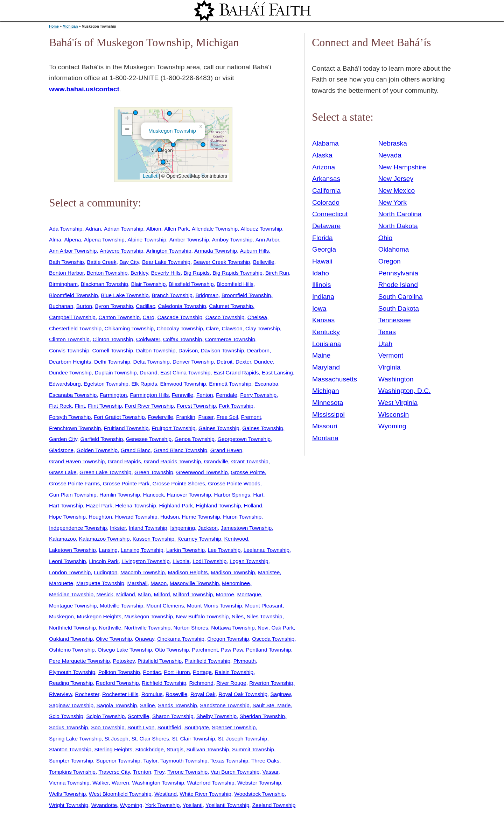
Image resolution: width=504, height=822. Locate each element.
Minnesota (328, 403)
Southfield (169, 727)
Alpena (73, 240)
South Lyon (141, 727)
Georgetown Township (244, 439)
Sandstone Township (225, 705)
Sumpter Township (71, 761)
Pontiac (152, 672)
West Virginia (398, 403)
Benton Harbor (66, 273)
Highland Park (176, 505)
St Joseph (117, 739)
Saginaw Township (71, 705)
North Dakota (398, 226)
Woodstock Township (259, 794)
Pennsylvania (398, 273)
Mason (159, 583)
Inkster (118, 528)
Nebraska (393, 143)
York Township (162, 805)
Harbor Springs (232, 495)
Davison (188, 350)
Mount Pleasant (264, 606)
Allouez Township (261, 229)
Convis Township (69, 350)
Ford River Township (149, 406)
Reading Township (71, 683)
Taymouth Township (184, 761)
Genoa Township (195, 439)
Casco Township (225, 317)
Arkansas (326, 179)
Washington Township (158, 783)
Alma (55, 240)
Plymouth (245, 661)
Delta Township (152, 362)
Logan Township (249, 561)
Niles (238, 616)
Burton (84, 306)
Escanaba (266, 384)
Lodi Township (209, 561)
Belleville (264, 262)
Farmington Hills (149, 395)
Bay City (129, 262)
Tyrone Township (187, 772)
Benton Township (107, 273)
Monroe (225, 594)
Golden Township (97, 450)
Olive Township (114, 639)
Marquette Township (100, 583)
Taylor (150, 761)
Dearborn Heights (70, 362)
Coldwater (148, 339)
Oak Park (282, 628)
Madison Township (233, 572)
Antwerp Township (121, 251)
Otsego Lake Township (125, 650)
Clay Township (263, 328)
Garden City (63, 439)
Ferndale (227, 395)
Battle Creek (102, 262)
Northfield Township (72, 628)
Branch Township (172, 295)
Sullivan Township (208, 749)
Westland (166, 794)
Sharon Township (173, 716)
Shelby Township (216, 716)
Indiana (323, 297)
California (326, 191)
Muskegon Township (172, 131)
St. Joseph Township (243, 739)
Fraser (206, 417)
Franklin (186, 417)
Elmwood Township (183, 384)
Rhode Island (398, 285)
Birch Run (277, 273)
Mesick (105, 594)
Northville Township (147, 628)
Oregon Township (228, 639)
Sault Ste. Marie (271, 705)
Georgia (324, 249)
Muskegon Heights (99, 616)
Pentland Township (269, 650)
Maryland (326, 367)
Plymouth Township (72, 672)
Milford (162, 594)
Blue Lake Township (125, 295)
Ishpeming (183, 528)
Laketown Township (72, 550)
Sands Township (177, 705)
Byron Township (114, 306)
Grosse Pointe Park (126, 483)
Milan (144, 594)
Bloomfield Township (73, 295)
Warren (120, 783)
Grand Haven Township (77, 461)
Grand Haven (226, 450)
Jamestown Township (246, 528)
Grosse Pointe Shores (178, 483)
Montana (325, 438)
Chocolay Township (180, 328)
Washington (396, 379)
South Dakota (399, 308)
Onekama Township (181, 639)
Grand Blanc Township (180, 450)
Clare (212, 328)
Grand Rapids (124, 461)
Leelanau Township (267, 550)
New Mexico (397, 191)
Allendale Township (215, 229)
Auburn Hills (254, 251)
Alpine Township (147, 240)
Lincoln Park (104, 561)
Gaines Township (219, 428)
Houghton (100, 517)
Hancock (153, 495)
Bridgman (207, 295)
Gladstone (61, 450)
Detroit (225, 362)
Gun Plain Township (73, 495)
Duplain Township (115, 373)
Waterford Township (211, 783)
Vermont (391, 355)
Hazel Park (99, 505)
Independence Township (78, 528)
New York (393, 202)
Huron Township (242, 517)
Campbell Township (72, 317)
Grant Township (250, 461)
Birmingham (63, 284)
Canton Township (119, 317)
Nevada (390, 155)
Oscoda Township (273, 639)
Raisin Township (234, 672)
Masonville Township (194, 583)
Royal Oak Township (243, 694)
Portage (202, 672)
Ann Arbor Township (73, 251)
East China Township (185, 373)
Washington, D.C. (405, 391)
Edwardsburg (65, 384)
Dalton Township (156, 350)
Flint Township (105, 406)
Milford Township (193, 594)
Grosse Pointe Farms (74, 483)
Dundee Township (70, 373)
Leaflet (149, 176)
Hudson (170, 517)
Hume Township (201, 517)
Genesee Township (149, 439)
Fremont (251, 417)
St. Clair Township (194, 739)
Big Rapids (197, 273)
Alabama (325, 143)
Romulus (152, 694)
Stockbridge (150, 749)
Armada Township (216, 251)
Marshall (137, 583)
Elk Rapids (144, 384)
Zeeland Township (274, 805)
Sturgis (175, 749)
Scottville (138, 716)
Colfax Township (183, 339)
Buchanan (61, 306)
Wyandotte (104, 805)
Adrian (93, 229)
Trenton (142, 772)
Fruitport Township (173, 428)
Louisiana (327, 344)
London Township (70, 572)
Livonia (181, 561)
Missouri (325, 426)
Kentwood (236, 539)
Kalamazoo (62, 539)
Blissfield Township (191, 284)
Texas (387, 332)
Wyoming (131, 805)
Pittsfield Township (160, 661)
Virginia (390, 367)
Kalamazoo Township (104, 539)
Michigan (70, 26)
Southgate (197, 727)
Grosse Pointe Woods (234, 483)
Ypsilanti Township (227, 805)
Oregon (390, 261)
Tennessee (395, 320)
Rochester (87, 694)
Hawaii (322, 261)
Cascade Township (180, 317)
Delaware (326, 226)
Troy (159, 772)
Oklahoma (394, 249)
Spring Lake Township (75, 739)
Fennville (183, 395)
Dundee (264, 362)
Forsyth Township (70, 417)
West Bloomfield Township (120, 794)
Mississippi (328, 414)
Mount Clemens (165, 606)
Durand (148, 373)
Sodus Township (69, 727)
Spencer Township (234, 727)
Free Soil (227, 417)
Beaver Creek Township (222, 262)
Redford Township (117, 683)
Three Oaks (265, 761)
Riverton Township (271, 683)
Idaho (321, 273)
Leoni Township (68, 561)
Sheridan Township (262, 716)
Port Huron (177, 672)
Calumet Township (231, 306)
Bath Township (66, 262)
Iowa (319, 308)
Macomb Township (143, 572)
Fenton (205, 395)
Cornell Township (113, 350)
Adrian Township (124, 229)
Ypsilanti (193, 805)
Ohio (386, 238)
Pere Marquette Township (79, 661)
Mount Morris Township (215, 606)
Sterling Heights (113, 749)
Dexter (243, 362)
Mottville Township (121, 606)
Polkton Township (119, 672)
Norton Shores (191, 628)
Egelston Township (106, 384)
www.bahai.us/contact (84, 89)
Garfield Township (101, 439)
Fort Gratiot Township (119, 417)
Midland (126, 594)
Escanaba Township (73, 395)
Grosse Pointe (248, 472)
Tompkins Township (72, 772)
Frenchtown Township (75, 428)
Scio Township (66, 716)
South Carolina (401, 297)
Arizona (324, 167)
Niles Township (265, 616)
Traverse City (114, 772)
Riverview (61, 694)
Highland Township (219, 505)
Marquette (61, 583)
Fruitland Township (126, 428)
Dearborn (258, 350)
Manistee (269, 572)
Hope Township (67, 517)
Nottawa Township (233, 628)
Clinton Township (69, 339)
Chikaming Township (129, 328)
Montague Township (73, 606)
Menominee (236, 583)
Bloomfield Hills (235, 284)
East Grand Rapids (236, 373)
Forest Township (196, 406)
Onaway (144, 639)
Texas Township (229, 761)
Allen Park (176, 229)
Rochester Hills (120, 694)
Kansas (323, 320)
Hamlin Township (120, 495)
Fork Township (236, 406)
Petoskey (124, 661)
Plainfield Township (208, 661)
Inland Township (148, 528)
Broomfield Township (246, 295)
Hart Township (66, 505)
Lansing (108, 550)
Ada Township (66, 229)
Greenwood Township (202, 472)
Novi (263, 628)
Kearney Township (199, 539)
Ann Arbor (267, 240)
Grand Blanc (136, 450)
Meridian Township (71, 594)
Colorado (326, 202)
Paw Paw (232, 650)
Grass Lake (63, 472)
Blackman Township (104, 284)
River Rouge (231, 683)
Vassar (271, 772)
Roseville (176, 694)
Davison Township (223, 350)
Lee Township (224, 550)
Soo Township (108, 727)
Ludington (106, 572)
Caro (149, 317)
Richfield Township (164, 683)
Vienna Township (69, 783)
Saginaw (281, 694)
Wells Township (67, 794)
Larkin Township (185, 550)
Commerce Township (230, 339)
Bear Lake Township (166, 262)
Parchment (205, 650)
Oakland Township (71, 639)
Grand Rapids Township (172, 461)
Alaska (322, 155)
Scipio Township (105, 716)
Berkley (139, 273)
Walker (100, 783)
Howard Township (136, 517)
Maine (321, 355)
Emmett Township (230, 384)
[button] (169, 113)
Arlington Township (169, 251)
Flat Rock (60, 406)
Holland (253, 505)
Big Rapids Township (237, 273)
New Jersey (396, 179)
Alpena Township (104, 240)
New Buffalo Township (202, 616)
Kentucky (326, 332)
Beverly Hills (166, 273)
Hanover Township (189, 495)
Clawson (232, 328)
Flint (80, 406)
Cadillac (145, 306)
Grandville (216, 461)
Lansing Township (142, 550)
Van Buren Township (235, 772)
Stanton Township (70, 749)
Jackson (208, 528)
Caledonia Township (182, 306)
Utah (386, 344)
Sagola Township (117, 705)
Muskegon (61, 616)
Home (54, 26)
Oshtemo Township (72, 650)
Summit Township (253, 749)
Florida (323, 238)
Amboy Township (232, 240)
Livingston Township (145, 561)
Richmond (201, 683)
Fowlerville (160, 417)
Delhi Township (112, 362)
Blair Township (149, 284)
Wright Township (69, 805)
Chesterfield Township (75, 328)
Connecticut (330, 214)
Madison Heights (188, 572)
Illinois (321, 285)
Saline (148, 705)
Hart (258, 495)
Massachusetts (335, 379)
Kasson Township (153, 539)
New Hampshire (402, 167)
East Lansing (277, 373)
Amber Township (189, 240)
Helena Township (136, 505)
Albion (154, 229)
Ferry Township (258, 395)
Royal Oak (203, 694)
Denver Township (193, 362)
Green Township (154, 472)
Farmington (113, 395)
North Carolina (400, 214)
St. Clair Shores (150, 739)
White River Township (205, 794)
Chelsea (257, 317)
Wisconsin (394, 414)
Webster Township (259, 783)
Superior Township (118, 761)
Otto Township (172, 650)
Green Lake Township (105, 472)
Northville (110, 628)
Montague (249, 594)
